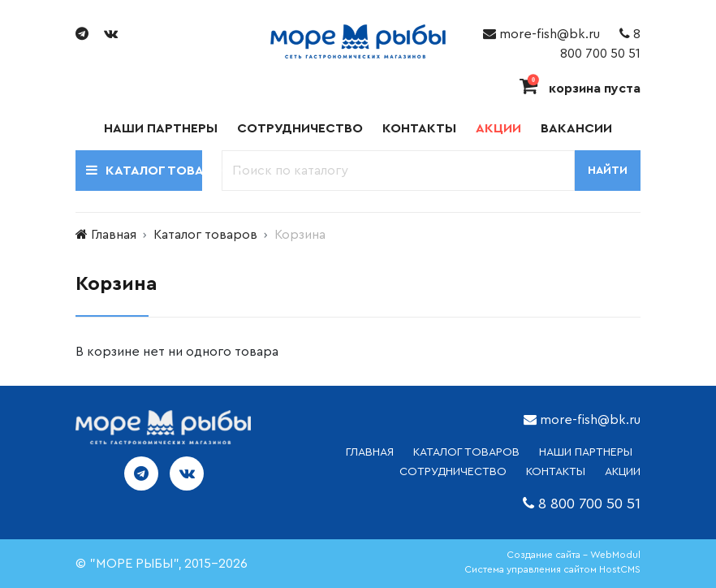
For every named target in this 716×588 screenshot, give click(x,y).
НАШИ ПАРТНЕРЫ (586, 452)
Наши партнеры (161, 128)
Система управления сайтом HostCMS (552, 569)
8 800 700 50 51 (589, 504)
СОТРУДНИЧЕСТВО (453, 472)
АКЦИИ (623, 472)
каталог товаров (466, 452)
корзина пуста (580, 89)
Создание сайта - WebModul (574, 555)
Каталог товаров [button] (144, 170)
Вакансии (576, 128)
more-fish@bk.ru (541, 34)
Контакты (419, 128)
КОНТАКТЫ (556, 472)
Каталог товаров (205, 235)
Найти (608, 171)
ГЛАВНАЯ (370, 452)
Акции (498, 128)
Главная (114, 235)
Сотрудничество (300, 128)
